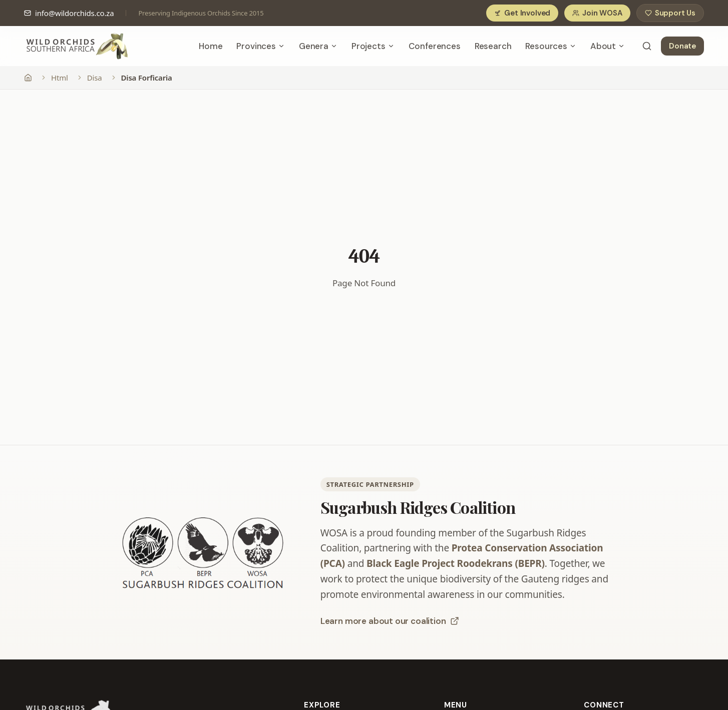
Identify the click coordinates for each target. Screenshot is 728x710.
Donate (682, 46)
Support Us (670, 13)
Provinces (260, 46)
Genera (318, 46)
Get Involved (522, 13)
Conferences (435, 46)
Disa (95, 78)
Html (60, 78)
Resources (551, 46)
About (608, 46)
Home (211, 46)
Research (493, 46)
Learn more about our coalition (390, 621)
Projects (373, 46)
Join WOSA (597, 13)
